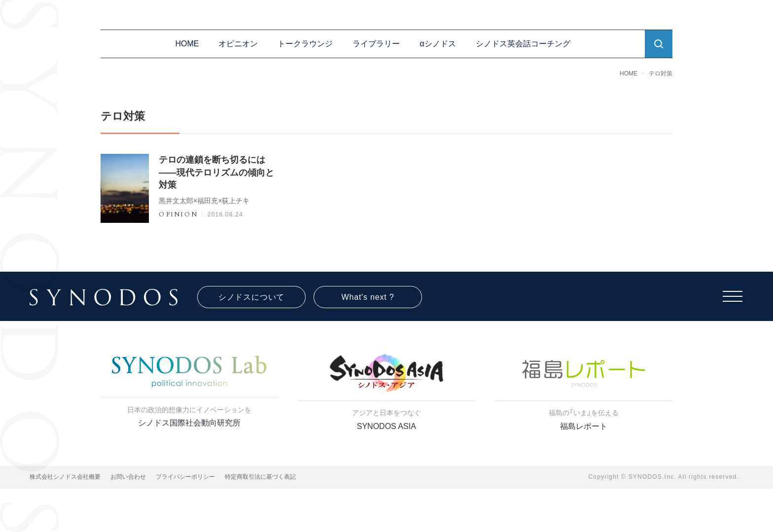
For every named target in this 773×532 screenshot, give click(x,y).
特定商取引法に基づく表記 (260, 477)
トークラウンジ (305, 44)
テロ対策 (661, 73)
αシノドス (438, 44)
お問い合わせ (128, 477)
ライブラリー (376, 44)
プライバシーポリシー (185, 477)
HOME (187, 44)
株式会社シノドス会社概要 (65, 477)
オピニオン (238, 44)
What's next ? (368, 297)
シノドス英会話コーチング (523, 44)
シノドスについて (251, 297)
